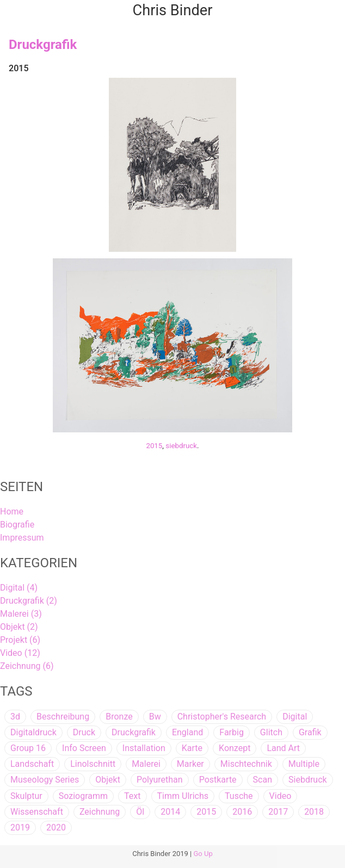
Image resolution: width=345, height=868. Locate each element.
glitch (271, 732)
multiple (304, 764)
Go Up (203, 854)
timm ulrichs (183, 796)
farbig (232, 732)
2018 (314, 812)
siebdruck (181, 446)
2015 (154, 446)
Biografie (17, 525)
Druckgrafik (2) (29, 601)
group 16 (28, 748)
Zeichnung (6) (27, 666)
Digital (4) (19, 588)
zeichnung (100, 812)
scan (263, 780)
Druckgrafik (43, 45)
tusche (239, 796)
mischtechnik (246, 764)
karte (192, 748)
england (187, 732)
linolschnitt (93, 764)
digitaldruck (33, 732)
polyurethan (160, 780)
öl (140, 812)
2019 (20, 827)
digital (295, 717)
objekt (108, 780)
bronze (119, 717)
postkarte (218, 780)
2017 (278, 812)
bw (155, 717)
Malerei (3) (21, 614)
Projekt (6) (20, 640)
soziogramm (83, 796)
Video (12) (20, 653)
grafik (310, 732)
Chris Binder (173, 10)
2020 (56, 827)
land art (283, 748)
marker (190, 764)
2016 (242, 812)
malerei (146, 764)
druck (84, 732)
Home (12, 511)
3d (15, 717)
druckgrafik (134, 732)
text (132, 796)
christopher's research (222, 717)
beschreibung (63, 717)
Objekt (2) (19, 627)
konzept (235, 748)
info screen (84, 748)
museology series (45, 780)
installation (144, 748)
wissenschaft (37, 812)
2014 (170, 812)
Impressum (22, 538)
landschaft (32, 764)
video (281, 796)
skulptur (26, 796)
